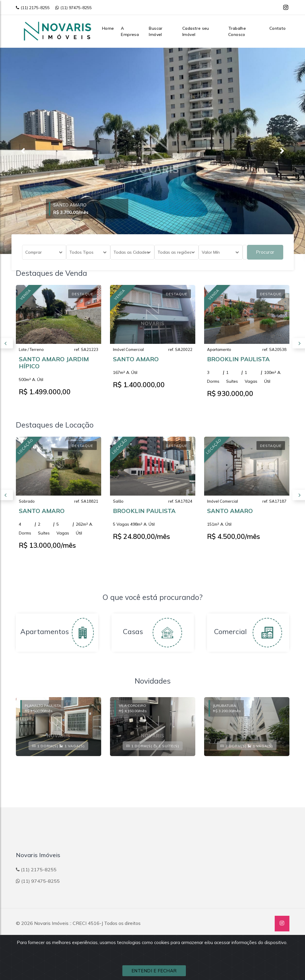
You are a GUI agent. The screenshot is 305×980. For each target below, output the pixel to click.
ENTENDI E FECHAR (154, 971)
